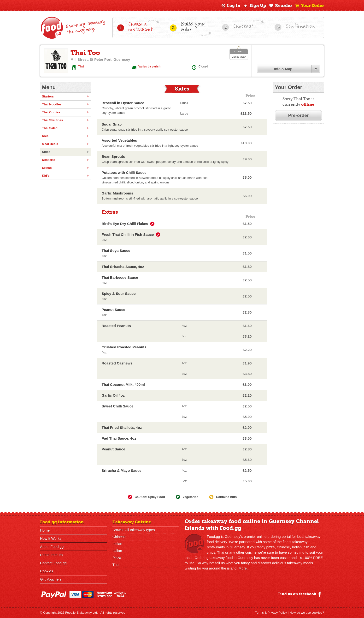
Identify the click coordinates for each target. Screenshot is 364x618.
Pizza (117, 558)
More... (244, 568)
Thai (81, 67)
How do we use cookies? (307, 613)
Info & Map (283, 69)
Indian (117, 544)
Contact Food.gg (53, 563)
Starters (66, 97)
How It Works (51, 538)
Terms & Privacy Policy (271, 613)
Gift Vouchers (51, 579)
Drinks (66, 168)
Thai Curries (66, 112)
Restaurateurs (51, 555)
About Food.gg (52, 547)
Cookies (47, 571)
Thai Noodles (66, 104)
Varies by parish (149, 67)
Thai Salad (66, 128)
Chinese (119, 537)
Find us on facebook (300, 594)
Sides (66, 152)
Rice (66, 136)
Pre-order (299, 115)
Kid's (66, 176)
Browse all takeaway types (134, 530)
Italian (117, 551)
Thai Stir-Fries (66, 120)
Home (45, 530)
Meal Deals (66, 144)
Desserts (66, 160)
